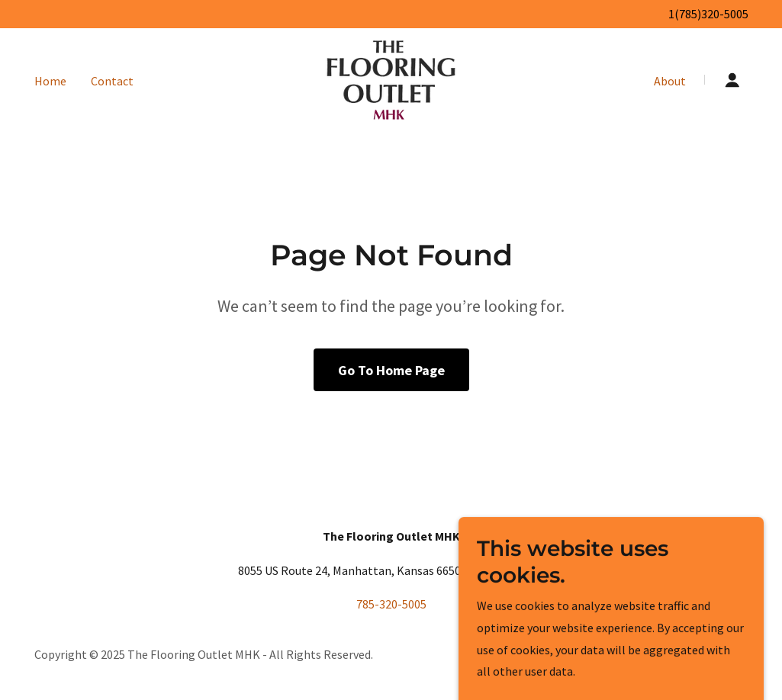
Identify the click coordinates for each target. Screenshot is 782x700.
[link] (391, 79)
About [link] (670, 81)
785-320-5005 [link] (391, 604)
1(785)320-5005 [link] (708, 14)
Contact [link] (112, 81)
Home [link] (50, 81)
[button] (732, 80)
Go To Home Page (391, 370)
